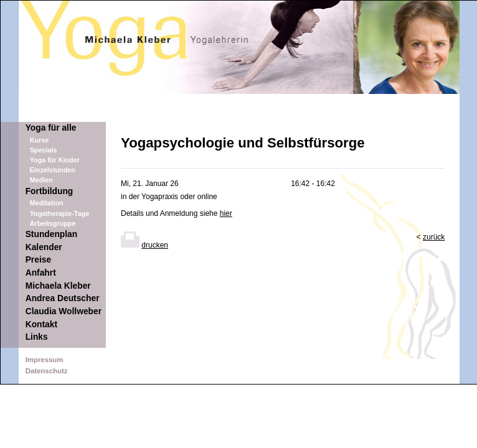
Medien (41, 180)
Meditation (47, 203)
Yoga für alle (51, 128)
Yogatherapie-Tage (60, 213)
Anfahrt (41, 273)
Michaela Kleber (58, 286)
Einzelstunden (53, 170)
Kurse (40, 140)
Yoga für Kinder (55, 160)
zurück (434, 237)
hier (226, 213)
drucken (155, 245)
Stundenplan (52, 234)
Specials (44, 150)
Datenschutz (47, 371)
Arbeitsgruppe (53, 223)
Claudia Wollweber (64, 311)
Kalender (44, 247)
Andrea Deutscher (63, 298)
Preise (38, 260)
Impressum (45, 360)
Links (37, 337)
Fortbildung (50, 191)
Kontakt (41, 324)
